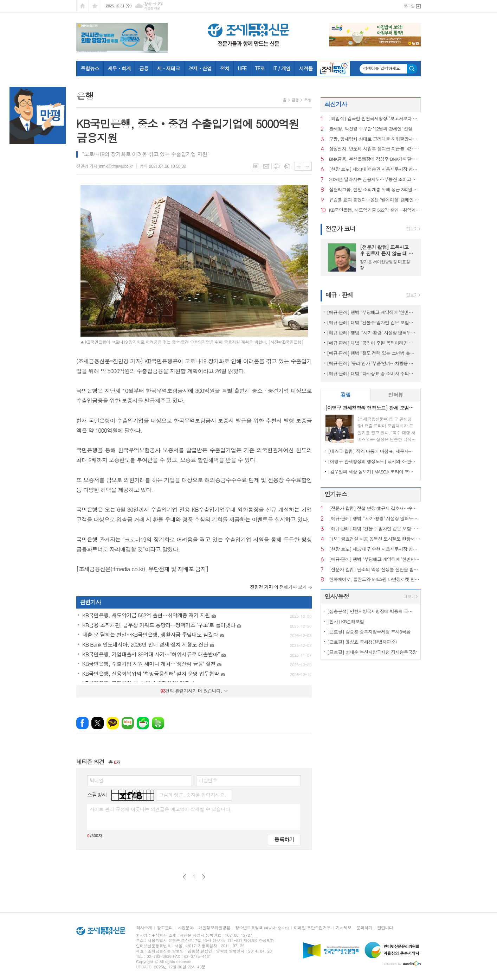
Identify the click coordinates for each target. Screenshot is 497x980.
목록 (256, 166)
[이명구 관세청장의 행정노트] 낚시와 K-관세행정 (372, 461)
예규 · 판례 (339, 295)
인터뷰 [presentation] (395, 394)
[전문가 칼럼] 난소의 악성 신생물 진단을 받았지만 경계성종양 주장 (375, 570)
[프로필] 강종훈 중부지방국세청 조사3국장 (369, 632)
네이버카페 (143, 723)
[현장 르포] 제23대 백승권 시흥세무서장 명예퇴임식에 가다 (375, 169)
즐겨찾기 (95, 6)
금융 (144, 68)
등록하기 (284, 839)
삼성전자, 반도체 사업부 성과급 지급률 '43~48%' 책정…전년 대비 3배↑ (375, 149)
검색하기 (412, 69)
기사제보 (344, 928)
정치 (225, 68)
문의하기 (364, 928)
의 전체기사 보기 (278, 587)
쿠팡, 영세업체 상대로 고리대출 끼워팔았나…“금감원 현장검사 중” (375, 139)
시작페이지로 (83, 6)
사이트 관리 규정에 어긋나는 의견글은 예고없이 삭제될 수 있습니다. (161, 809)
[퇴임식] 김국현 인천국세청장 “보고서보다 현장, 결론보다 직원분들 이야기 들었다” (375, 119)
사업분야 (185, 928)
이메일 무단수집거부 (312, 928)
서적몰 (306, 68)
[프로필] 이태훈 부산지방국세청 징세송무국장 (372, 652)
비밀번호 (208, 780)
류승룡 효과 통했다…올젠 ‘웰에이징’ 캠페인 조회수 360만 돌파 (375, 200)
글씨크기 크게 (299, 166)
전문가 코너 (340, 229)
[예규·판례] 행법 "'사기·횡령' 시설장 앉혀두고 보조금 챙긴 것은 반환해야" (372, 333)
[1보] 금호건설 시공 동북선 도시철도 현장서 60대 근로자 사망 (375, 539)
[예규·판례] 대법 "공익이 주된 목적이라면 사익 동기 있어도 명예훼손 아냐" (372, 343)
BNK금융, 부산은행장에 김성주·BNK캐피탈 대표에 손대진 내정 (375, 159)
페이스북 (82, 723)
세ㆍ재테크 (168, 68)
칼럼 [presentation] (346, 394)
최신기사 (336, 104)
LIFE (242, 68)
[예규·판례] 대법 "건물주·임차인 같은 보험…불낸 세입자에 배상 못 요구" (372, 322)
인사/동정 (337, 596)
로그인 (409, 6)
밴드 (158, 723)
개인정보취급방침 (214, 928)
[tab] (346, 395)
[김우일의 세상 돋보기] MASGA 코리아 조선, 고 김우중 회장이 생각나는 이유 (372, 472)
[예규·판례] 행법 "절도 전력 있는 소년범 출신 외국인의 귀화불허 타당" (372, 353)
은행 (308, 100)
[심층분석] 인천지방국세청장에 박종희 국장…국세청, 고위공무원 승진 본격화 (372, 611)
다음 (204, 877)
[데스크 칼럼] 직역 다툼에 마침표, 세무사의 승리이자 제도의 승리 (372, 451)
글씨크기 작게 (307, 166)
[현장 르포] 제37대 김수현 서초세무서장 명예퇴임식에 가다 (375, 549)
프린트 (277, 166)
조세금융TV (334, 69)
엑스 (98, 723)
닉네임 (96, 780)
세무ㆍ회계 (119, 68)
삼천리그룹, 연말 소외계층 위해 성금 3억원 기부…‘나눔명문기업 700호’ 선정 (375, 190)
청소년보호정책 (262, 928)
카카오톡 (113, 723)
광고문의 (165, 928)
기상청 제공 (152, 8)
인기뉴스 (336, 494)
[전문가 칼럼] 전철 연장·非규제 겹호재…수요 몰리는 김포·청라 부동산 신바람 (375, 508)
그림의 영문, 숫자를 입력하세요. (192, 795)
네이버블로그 (128, 723)
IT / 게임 (282, 68)
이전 (184, 877)
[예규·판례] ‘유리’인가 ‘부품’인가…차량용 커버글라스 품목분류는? (372, 363)
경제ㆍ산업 (200, 68)
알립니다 (385, 928)
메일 (266, 166)
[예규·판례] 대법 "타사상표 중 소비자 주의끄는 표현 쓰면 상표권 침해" (372, 373)
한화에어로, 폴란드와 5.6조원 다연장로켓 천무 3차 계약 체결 (375, 580)
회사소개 (144, 928)
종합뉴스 (90, 68)
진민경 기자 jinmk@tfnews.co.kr (105, 166)
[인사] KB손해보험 (346, 621)
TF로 (260, 68)
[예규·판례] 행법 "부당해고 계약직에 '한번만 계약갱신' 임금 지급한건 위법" (372, 312)
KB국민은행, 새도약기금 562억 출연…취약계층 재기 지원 (375, 210)
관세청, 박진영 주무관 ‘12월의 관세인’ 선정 (371, 129)
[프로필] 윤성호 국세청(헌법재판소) (362, 642)
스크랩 (287, 166)
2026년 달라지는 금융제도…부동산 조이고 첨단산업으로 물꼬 (375, 180)
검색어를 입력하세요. (382, 68)
